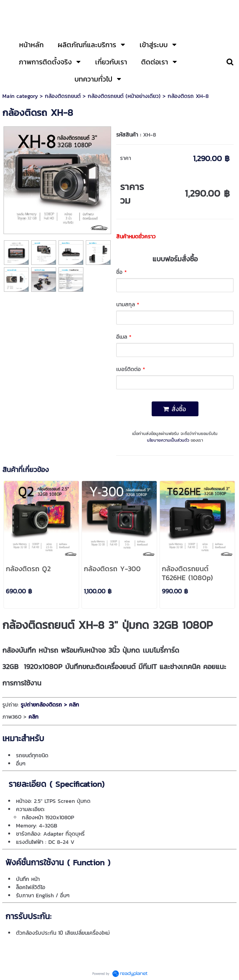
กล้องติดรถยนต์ (63, 96)
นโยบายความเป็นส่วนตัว (168, 440)
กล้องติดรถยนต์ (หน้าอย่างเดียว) (124, 96)
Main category (20, 96)
